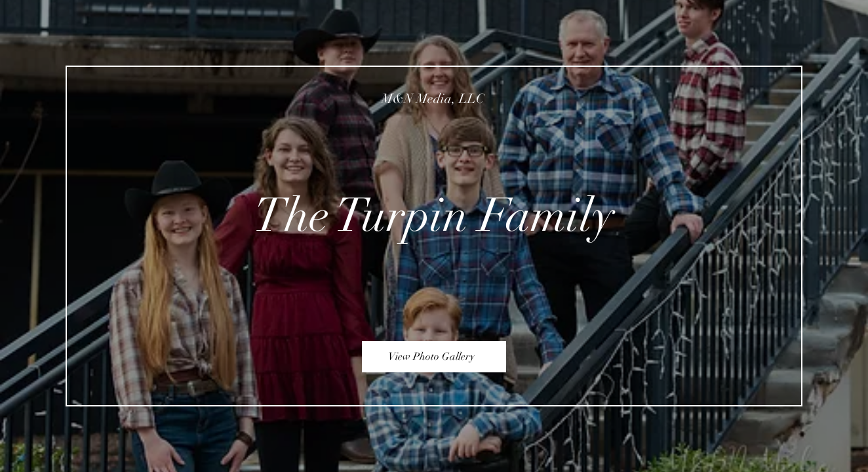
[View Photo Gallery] (434, 357)
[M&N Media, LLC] (434, 99)
